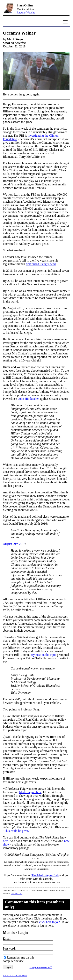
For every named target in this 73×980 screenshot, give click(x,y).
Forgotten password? (41, 967)
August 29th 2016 (14, 544)
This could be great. (17, 831)
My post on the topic (43, 655)
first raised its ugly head (41, 264)
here (6, 841)
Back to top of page (15, 975)
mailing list (17, 893)
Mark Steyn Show (30, 792)
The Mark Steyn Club (45, 875)
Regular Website (26, 12)
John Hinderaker (28, 399)
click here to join (50, 922)
